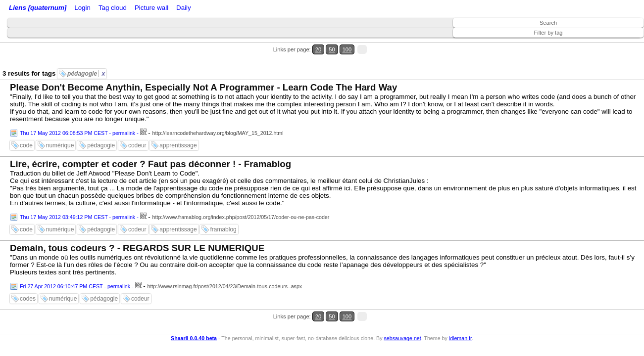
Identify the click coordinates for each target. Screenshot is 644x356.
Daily (259, 9)
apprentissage (178, 128)
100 (618, 44)
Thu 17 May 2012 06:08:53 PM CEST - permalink (77, 115)
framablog (223, 212)
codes (28, 281)
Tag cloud (197, 9)
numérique (60, 128)
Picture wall (231, 9)
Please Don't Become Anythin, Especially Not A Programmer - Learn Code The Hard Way (203, 69)
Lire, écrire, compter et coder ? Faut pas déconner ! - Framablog (150, 146)
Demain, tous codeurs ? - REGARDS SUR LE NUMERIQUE (137, 230)
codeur (137, 128)
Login (96, 9)
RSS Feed (122, 9)
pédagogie (86, 56)
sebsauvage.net (402, 308)
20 (598, 44)
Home (76, 9)
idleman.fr (460, 308)
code (26, 128)
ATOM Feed (163, 9)
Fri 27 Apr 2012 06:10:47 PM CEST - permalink (75, 268)
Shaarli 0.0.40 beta (194, 308)
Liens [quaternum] (35, 9)
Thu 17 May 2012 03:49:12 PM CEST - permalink (77, 199)
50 (608, 44)
